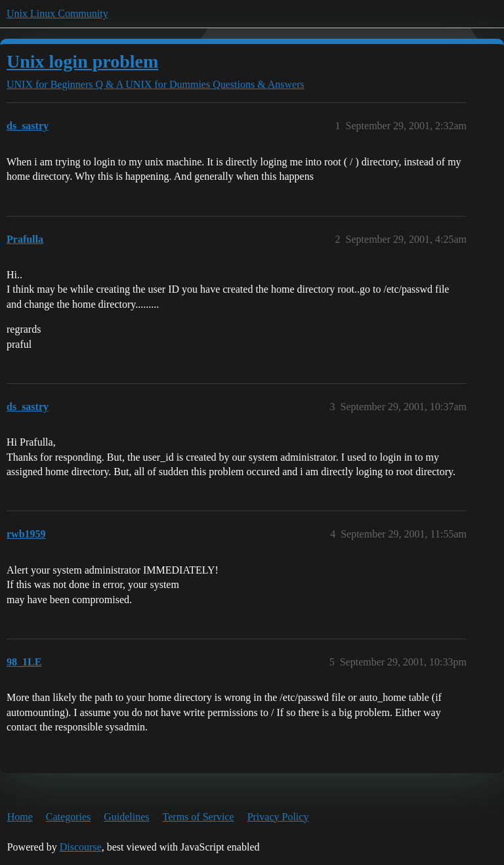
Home (20, 817)
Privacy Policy (278, 817)
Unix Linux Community (57, 13)
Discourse (81, 847)
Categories (68, 817)
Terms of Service (199, 817)
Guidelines (126, 817)
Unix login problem (82, 61)
